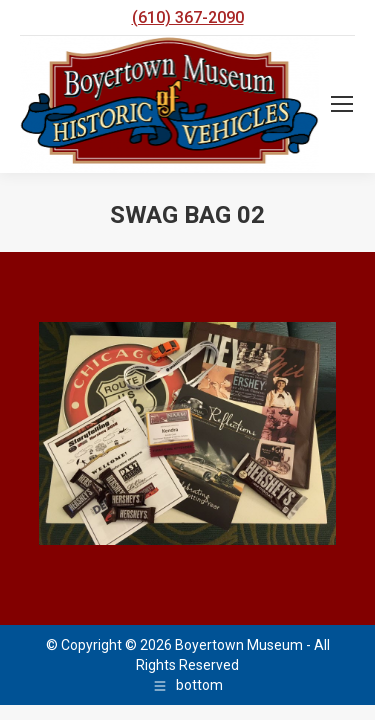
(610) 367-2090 (188, 17)
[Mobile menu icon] (342, 104)
